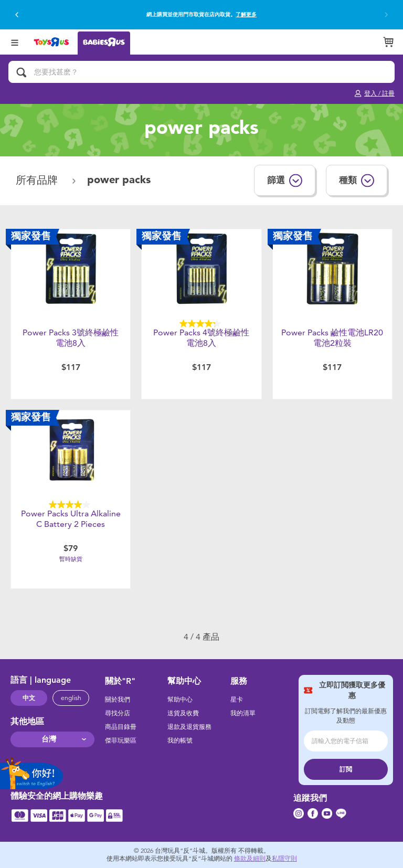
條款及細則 (250, 859)
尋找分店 (118, 713)
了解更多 (246, 15)
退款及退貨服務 (189, 727)
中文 (29, 698)
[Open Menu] (15, 42)
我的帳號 (180, 740)
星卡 (237, 700)
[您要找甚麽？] (201, 72)
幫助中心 (180, 700)
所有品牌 (38, 180)
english (71, 698)
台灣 (49, 739)
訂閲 (346, 769)
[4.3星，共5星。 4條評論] (201, 324)
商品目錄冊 (121, 727)
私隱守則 (284, 859)
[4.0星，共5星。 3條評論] (71, 505)
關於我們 (118, 700)
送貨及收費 (183, 713)
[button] (17, 15)
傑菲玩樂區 (121, 740)
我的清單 (243, 713)
